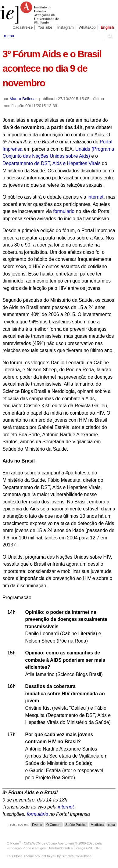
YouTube (45, 27)
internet (95, 197)
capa (111, 824)
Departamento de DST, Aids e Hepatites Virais (51, 163)
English (107, 27)
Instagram (66, 27)
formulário (64, 211)
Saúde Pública (76, 824)
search (110, 35)
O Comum (54, 824)
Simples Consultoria (77, 856)
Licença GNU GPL (88, 848)
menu (9, 36)
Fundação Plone (19, 848)
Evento (37, 824)
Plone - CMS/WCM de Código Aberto (39, 843)
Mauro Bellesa (22, 99)
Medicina (97, 824)
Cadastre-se (23, 27)
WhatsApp (87, 27)
